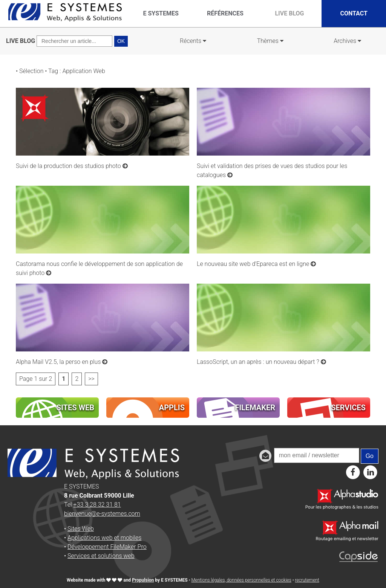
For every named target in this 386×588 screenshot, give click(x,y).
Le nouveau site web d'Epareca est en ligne (256, 264)
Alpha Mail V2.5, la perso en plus (62, 362)
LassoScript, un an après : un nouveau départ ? (261, 362)
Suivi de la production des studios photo (72, 166)
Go (370, 456)
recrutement (307, 580)
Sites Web (81, 529)
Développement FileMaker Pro (107, 547)
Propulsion (143, 580)
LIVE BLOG (21, 41)
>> (91, 379)
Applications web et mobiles (104, 538)
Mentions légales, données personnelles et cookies (241, 580)
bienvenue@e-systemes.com (102, 514)
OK (121, 41)
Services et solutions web (101, 556)
